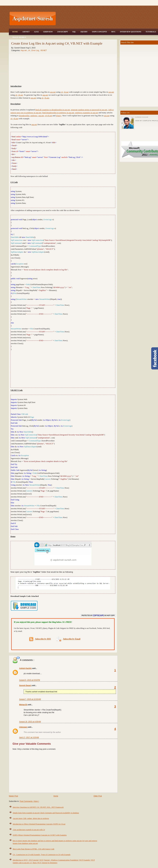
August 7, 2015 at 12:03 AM (30, 699)
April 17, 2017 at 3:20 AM (29, 737)
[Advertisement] (63, 369)
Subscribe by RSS (40, 639)
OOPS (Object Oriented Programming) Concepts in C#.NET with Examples (40, 835)
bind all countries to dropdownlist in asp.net (53, 110)
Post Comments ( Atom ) (29, 801)
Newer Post (13, 796)
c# (46, 116)
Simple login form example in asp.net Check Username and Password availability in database (46, 813)
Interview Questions (131, 32)
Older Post (98, 796)
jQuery (59, 116)
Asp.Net (26, 32)
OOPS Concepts (99, 32)
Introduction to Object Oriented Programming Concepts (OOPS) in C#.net (39, 824)
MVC (113, 32)
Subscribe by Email (68, 639)
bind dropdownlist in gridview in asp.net (58, 113)
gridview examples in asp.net (87, 113)
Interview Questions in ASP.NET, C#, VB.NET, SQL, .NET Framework (38, 807)
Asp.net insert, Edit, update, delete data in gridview (31, 818)
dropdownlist (24, 116)
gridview (34, 116)
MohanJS (23, 705)
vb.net (50, 116)
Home (15, 32)
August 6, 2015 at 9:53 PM (30, 680)
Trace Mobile (19, 37)
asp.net (111, 92)
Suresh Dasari (25, 685)
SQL (74, 32)
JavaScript (63, 32)
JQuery (84, 32)
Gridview (48, 32)
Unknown (23, 727)
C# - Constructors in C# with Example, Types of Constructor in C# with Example (42, 855)
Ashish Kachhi (26, 668)
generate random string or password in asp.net (89, 110)
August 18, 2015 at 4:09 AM (30, 722)
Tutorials (151, 32)
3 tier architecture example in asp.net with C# (29, 830)
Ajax (36, 32)
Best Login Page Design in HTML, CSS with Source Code (34, 849)
